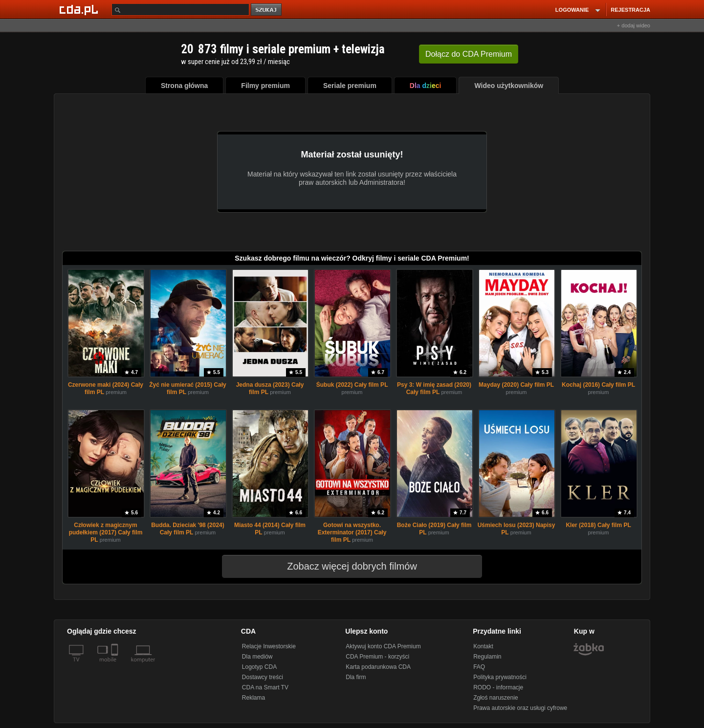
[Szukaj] (180, 10)
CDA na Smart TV (265, 687)
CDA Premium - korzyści (377, 657)
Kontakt (483, 646)
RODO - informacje (498, 687)
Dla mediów (257, 657)
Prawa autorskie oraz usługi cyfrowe (520, 708)
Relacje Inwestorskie (269, 646)
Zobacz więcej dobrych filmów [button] (346, 566)
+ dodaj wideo (634, 25)
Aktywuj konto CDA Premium (383, 646)
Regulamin (487, 657)
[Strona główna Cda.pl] (80, 9)
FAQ (479, 667)
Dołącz (469, 54)
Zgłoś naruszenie (495, 698)
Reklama (253, 698)
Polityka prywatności (500, 677)
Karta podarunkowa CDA (378, 667)
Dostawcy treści (263, 677)
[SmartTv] (116, 665)
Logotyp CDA (259, 667)
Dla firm (356, 677)
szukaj (267, 10)
